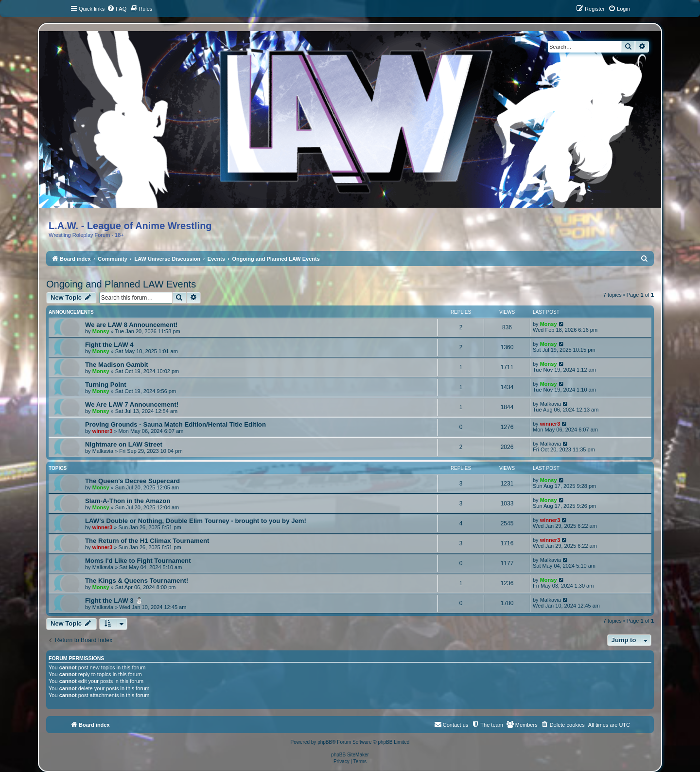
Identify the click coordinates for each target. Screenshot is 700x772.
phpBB (325, 742)
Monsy (101, 331)
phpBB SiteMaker (350, 755)
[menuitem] (117, 9)
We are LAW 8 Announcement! (131, 325)
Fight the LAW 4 (109, 345)
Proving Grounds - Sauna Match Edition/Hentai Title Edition (175, 424)
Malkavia (551, 404)
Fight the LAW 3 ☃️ (114, 601)
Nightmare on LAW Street (124, 444)
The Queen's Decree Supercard (132, 481)
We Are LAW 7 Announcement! (132, 404)
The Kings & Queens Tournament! (137, 581)
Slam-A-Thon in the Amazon (128, 501)
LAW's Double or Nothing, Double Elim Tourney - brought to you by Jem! (196, 521)
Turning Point (106, 385)
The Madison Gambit (117, 365)
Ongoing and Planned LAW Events (121, 284)
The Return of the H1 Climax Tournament (147, 541)
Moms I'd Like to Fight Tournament (138, 561)
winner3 (103, 431)
